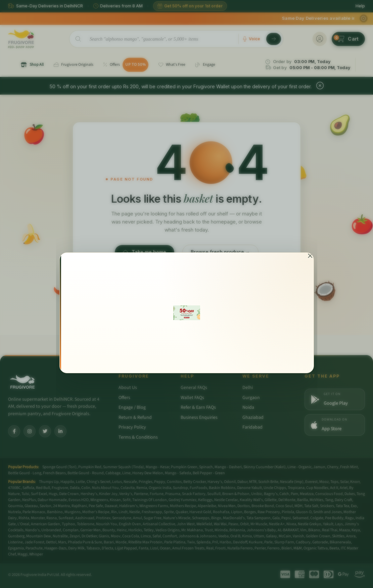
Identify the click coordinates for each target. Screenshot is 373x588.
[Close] (310, 256)
